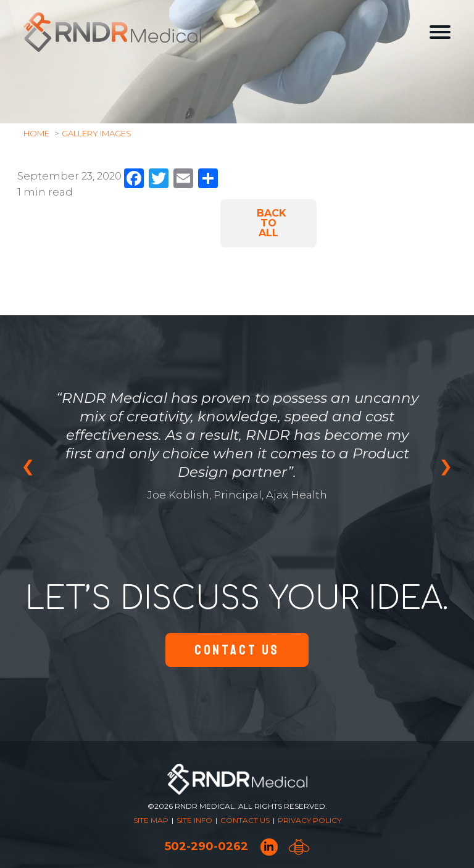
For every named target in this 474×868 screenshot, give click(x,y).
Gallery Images (97, 133)
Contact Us (237, 650)
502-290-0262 (206, 846)
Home (36, 133)
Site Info (194, 820)
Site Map (151, 820)
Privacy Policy (310, 820)
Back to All (272, 223)
